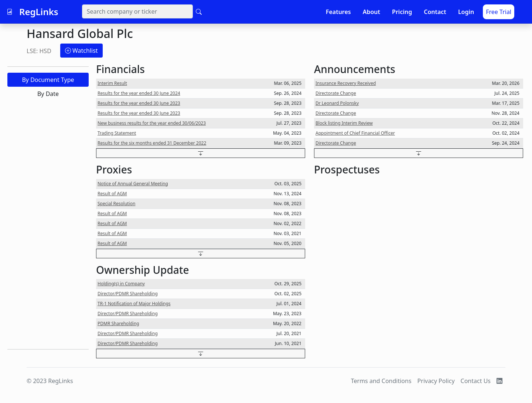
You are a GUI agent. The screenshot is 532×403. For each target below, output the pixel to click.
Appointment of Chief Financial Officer (355, 133)
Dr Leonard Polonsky (337, 103)
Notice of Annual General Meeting (133, 184)
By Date (48, 94)
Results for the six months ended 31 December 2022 (152, 143)
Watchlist (81, 51)
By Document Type (48, 80)
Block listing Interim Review (344, 123)
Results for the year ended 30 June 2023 (139, 103)
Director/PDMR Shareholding (128, 294)
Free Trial (499, 12)
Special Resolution (116, 204)
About (371, 12)
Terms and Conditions (381, 381)
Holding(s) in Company (121, 284)
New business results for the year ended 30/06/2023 (152, 123)
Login (466, 12)
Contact (435, 12)
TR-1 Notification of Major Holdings (134, 304)
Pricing (402, 12)
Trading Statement (117, 133)
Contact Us (476, 381)
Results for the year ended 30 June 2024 (139, 93)
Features (338, 12)
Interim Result (112, 83)
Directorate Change (336, 93)
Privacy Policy (436, 381)
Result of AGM (112, 194)
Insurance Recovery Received (346, 83)
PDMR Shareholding (118, 323)
